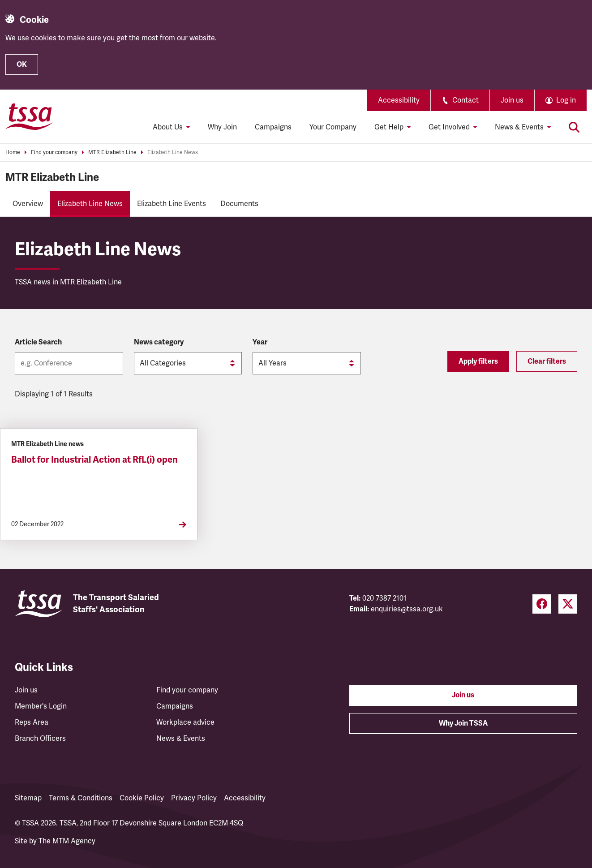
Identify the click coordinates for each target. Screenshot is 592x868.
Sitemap (28, 798)
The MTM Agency (67, 841)
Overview (28, 204)
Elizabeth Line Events (172, 204)
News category (159, 342)
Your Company (333, 127)
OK (22, 64)
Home (13, 153)
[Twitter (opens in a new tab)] (568, 604)
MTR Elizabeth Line (112, 153)
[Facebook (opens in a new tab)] (542, 604)
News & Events (181, 739)
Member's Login (41, 706)
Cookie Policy (142, 798)
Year (260, 342)
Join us (512, 100)
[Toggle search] (574, 127)
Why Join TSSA (463, 723)
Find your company (54, 153)
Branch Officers (40, 739)
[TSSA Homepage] (29, 116)
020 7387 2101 (384, 598)
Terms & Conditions (81, 798)
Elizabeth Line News (173, 153)
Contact (460, 100)
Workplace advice (185, 722)
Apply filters (478, 361)
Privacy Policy (194, 798)
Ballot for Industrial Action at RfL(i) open (94, 460)
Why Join (222, 127)
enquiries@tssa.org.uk (407, 609)
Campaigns (273, 127)
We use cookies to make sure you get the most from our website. (111, 38)
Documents (239, 204)
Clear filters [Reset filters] (547, 361)
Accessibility (399, 100)
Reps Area (32, 722)
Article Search (38, 342)
